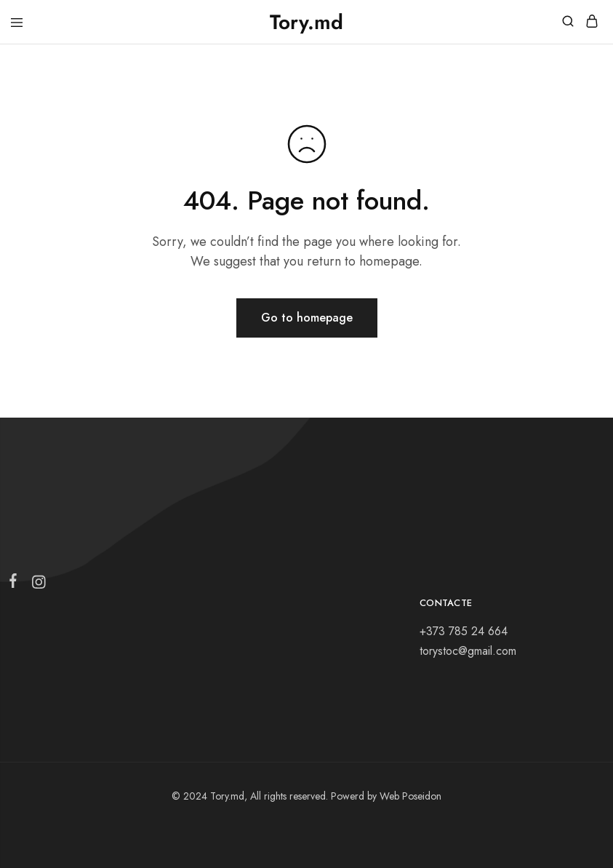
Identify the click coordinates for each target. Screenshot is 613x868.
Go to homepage (307, 318)
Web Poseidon (410, 796)
